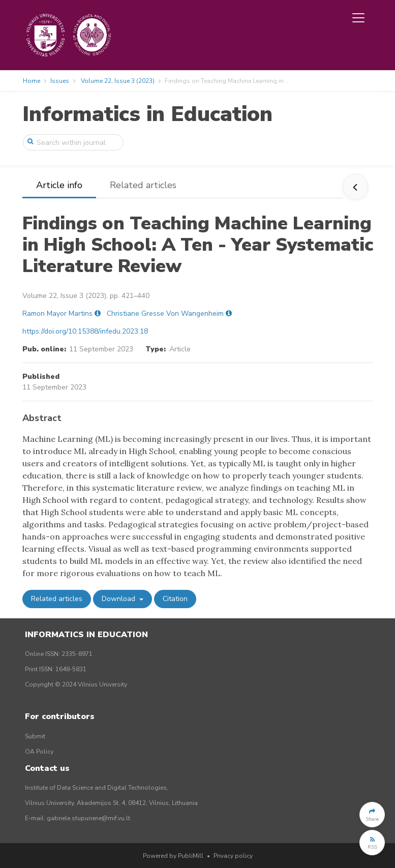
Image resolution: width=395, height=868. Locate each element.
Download (119, 599)
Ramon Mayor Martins (57, 313)
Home (32, 81)
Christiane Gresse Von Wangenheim (165, 313)
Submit (35, 736)
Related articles (143, 185)
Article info (59, 185)
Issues (60, 81)
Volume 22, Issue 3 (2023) (118, 81)
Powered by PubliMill (173, 856)
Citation (175, 599)
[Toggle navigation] (358, 18)
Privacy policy (233, 856)
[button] (372, 815)
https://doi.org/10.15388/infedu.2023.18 (85, 331)
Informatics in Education (147, 114)
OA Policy (39, 752)
